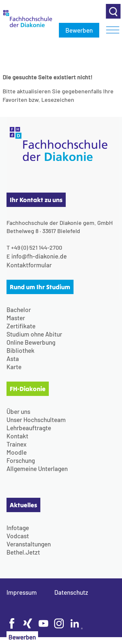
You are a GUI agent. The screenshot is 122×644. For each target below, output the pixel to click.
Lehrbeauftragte (29, 428)
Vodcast (18, 536)
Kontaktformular (29, 265)
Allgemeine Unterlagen (37, 469)
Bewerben (79, 30)
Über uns (18, 411)
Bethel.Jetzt (23, 552)
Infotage (18, 528)
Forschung (21, 460)
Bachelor (19, 310)
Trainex (17, 444)
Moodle (17, 452)
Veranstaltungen (29, 544)
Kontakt (17, 436)
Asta (13, 359)
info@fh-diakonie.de (39, 256)
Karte (14, 367)
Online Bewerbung (31, 342)
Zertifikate (21, 326)
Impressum (22, 592)
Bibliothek (20, 350)
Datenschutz (71, 592)
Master (16, 318)
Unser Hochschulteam (36, 420)
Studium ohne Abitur (34, 334)
